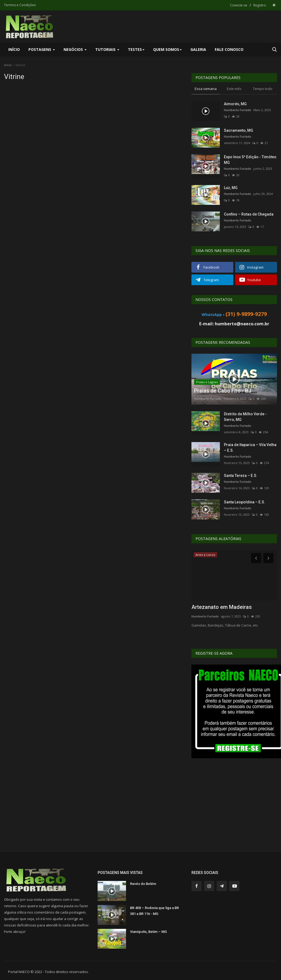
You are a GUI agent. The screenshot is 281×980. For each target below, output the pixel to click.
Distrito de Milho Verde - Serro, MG (245, 417)
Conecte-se (239, 5)
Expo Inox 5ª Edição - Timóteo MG (250, 160)
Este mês (234, 89)
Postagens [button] (42, 49)
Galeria (198, 49)
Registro (260, 5)
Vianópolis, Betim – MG (148, 932)
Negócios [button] (75, 49)
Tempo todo (263, 89)
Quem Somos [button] (167, 49)
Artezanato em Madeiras (222, 607)
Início (14, 49)
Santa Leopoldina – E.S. (245, 502)
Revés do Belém (143, 884)
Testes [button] (136, 49)
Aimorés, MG (235, 104)
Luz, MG (231, 188)
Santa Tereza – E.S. (241, 476)
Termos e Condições (20, 5)
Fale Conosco (229, 49)
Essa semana (206, 89)
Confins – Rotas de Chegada (249, 214)
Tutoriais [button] (107, 49)
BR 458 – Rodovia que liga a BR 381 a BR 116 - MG (154, 911)
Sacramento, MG (239, 130)
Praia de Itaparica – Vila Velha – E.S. (250, 448)
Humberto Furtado (238, 110)
